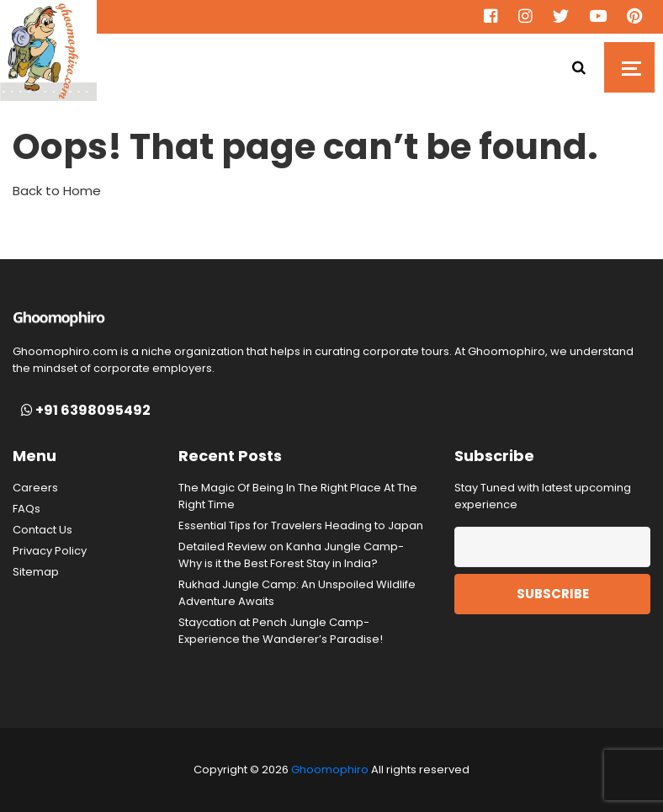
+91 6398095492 (86, 411)
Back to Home (57, 191)
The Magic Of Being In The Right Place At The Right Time (298, 496)
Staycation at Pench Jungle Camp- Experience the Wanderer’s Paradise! (281, 631)
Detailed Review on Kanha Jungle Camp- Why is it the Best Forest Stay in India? (291, 555)
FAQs (27, 509)
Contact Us (42, 530)
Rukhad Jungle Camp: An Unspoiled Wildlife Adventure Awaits (297, 593)
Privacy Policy (50, 551)
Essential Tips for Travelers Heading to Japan (301, 525)
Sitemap (36, 572)
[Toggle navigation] (629, 67)
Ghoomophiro (330, 770)
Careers (35, 488)
